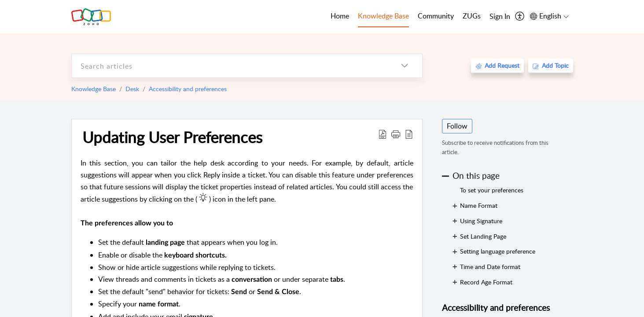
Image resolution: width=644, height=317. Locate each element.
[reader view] (409, 134)
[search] (229, 66)
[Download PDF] (383, 134)
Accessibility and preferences (188, 89)
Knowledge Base (94, 89)
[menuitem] (500, 17)
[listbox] (405, 66)
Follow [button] (457, 126)
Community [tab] (436, 16)
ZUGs (472, 16)
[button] (396, 134)
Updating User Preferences (172, 137)
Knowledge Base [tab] (383, 16)
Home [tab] (340, 16)
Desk (132, 89)
